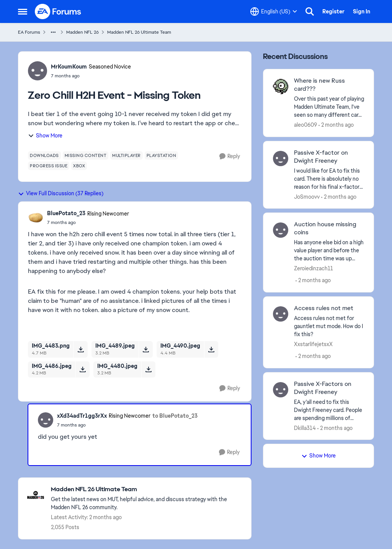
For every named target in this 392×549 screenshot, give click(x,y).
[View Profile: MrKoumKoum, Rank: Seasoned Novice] (38, 71)
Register (333, 11)
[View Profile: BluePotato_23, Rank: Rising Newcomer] (36, 218)
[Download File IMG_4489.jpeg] (146, 349)
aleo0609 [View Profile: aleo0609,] (305, 125)
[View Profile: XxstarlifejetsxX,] (281, 314)
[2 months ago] (336, 125)
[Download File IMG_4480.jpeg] (148, 369)
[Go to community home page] (58, 11)
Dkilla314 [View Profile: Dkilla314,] (305, 428)
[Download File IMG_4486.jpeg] (82, 369)
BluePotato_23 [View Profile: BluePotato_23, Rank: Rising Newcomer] (66, 213)
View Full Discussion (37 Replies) (61, 193)
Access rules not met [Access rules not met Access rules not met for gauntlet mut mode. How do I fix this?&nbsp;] (324, 308)
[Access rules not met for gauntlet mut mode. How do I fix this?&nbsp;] (329, 326)
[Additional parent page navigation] (53, 32)
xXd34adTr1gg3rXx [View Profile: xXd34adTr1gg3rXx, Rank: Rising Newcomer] (82, 416)
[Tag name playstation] (162, 155)
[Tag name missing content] (86, 155)
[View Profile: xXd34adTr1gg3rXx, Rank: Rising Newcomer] (46, 420)
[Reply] (230, 156)
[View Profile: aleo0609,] (281, 87)
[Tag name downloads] (44, 155)
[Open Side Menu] (23, 11)
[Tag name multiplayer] (127, 155)
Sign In (362, 11)
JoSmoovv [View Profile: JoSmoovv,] (307, 196)
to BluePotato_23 (175, 416)
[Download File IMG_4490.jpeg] (211, 349)
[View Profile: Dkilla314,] (281, 390)
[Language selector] (274, 11)
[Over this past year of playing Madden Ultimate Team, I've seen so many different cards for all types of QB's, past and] (329, 107)
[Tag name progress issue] (49, 166)
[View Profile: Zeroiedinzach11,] (281, 230)
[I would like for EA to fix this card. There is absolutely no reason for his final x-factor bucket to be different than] (329, 179)
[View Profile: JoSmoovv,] (281, 158)
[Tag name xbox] (79, 166)
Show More (45, 136)
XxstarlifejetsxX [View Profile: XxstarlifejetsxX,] (313, 344)
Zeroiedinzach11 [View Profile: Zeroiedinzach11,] (314, 268)
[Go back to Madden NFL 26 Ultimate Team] (147, 489)
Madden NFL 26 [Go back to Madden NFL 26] (82, 32)
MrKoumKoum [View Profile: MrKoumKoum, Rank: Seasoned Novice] (69, 67)
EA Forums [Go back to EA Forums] (29, 32)
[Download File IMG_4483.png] (81, 349)
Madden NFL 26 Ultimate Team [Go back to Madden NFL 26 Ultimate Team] (139, 32)
